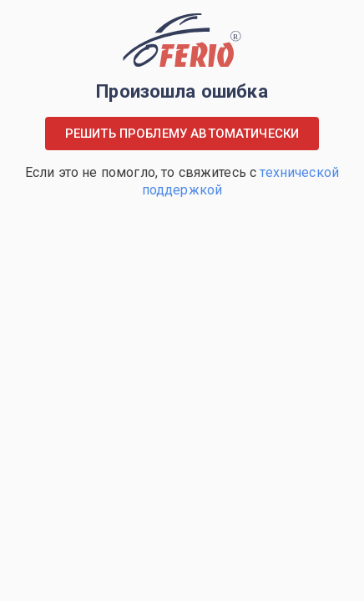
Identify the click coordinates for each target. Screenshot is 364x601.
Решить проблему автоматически (182, 134)
